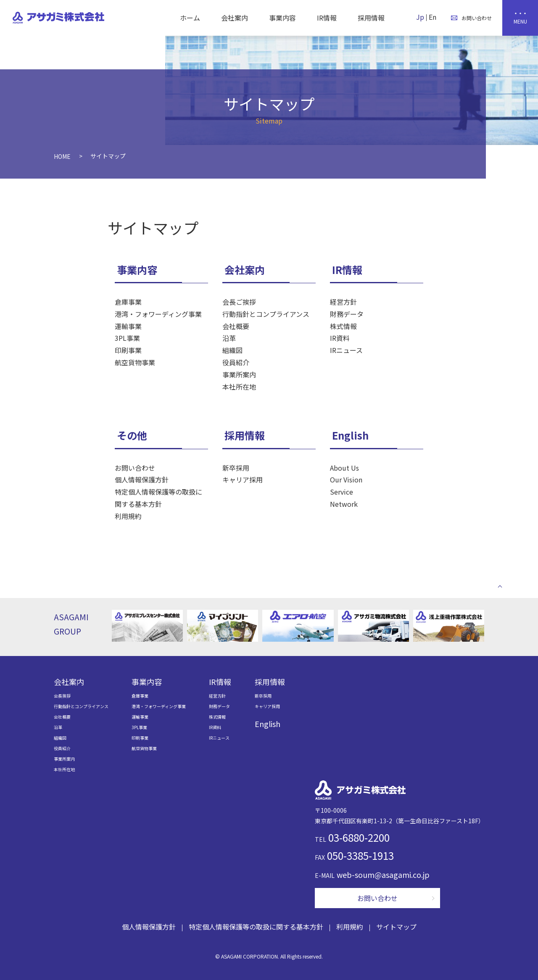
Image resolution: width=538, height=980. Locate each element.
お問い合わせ (135, 468)
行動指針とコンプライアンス (266, 314)
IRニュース (346, 350)
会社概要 (236, 326)
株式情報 (343, 326)
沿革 (229, 338)
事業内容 (282, 18)
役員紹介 (236, 362)
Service (342, 492)
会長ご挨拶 (239, 302)
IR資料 (340, 338)
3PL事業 (127, 338)
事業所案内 (239, 374)
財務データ (347, 314)
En (433, 17)
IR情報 (327, 18)
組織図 (232, 350)
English (350, 435)
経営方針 (343, 302)
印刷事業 (128, 350)
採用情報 (371, 18)
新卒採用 (236, 468)
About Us (344, 468)
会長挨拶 (62, 696)
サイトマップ (396, 927)
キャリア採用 (243, 479)
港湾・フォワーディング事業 (158, 314)
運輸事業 (128, 326)
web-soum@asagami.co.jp (383, 875)
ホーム (190, 18)
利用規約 (128, 516)
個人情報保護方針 (142, 479)
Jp (420, 17)
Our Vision (346, 479)
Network (344, 504)
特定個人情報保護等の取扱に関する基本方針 (158, 498)
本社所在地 (239, 387)
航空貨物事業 (135, 362)
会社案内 (235, 18)
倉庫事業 (128, 302)
